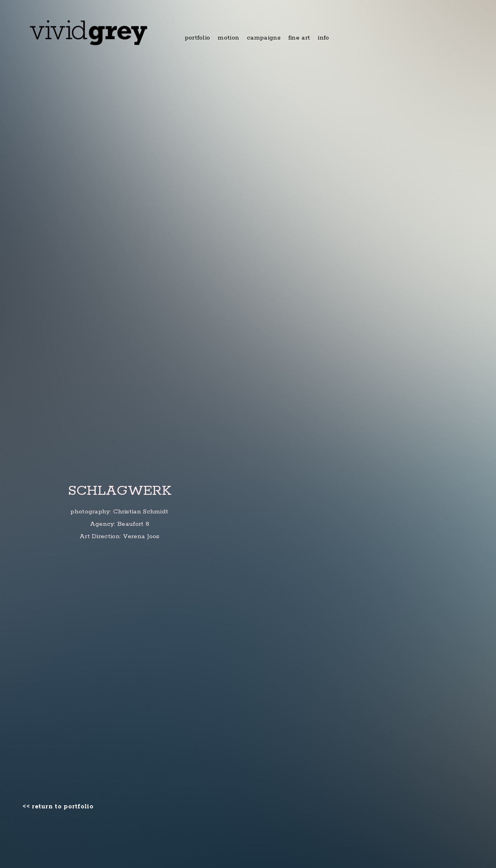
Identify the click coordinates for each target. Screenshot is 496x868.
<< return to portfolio (58, 807)
